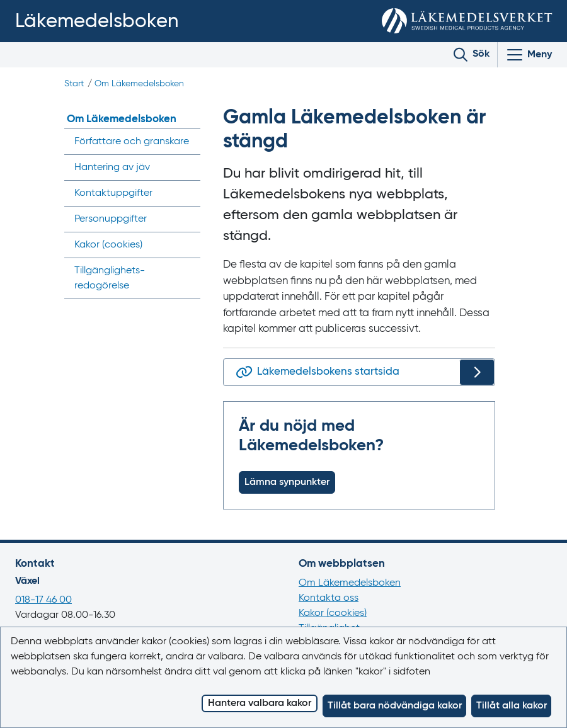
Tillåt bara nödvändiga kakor (395, 706)
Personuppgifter (111, 219)
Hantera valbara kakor (260, 703)
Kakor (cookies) (333, 613)
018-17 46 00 (43, 600)
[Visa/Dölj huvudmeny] (529, 55)
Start (74, 84)
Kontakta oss (329, 598)
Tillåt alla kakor (512, 706)
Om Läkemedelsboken (139, 84)
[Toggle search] (472, 55)
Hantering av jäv (112, 168)
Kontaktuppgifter (113, 193)
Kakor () (108, 245)
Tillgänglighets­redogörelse (110, 278)
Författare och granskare (132, 142)
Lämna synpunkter (287, 482)
